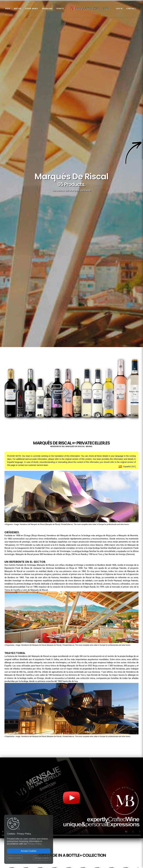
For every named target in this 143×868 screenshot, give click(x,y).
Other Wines (32, 9)
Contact (131, 9)
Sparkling (47, 9)
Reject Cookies (15, 858)
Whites (18, 9)
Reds (8, 9)
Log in (119, 9)
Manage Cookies (42, 858)
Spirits (60, 9)
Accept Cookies (29, 851)
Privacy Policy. (35, 844)
